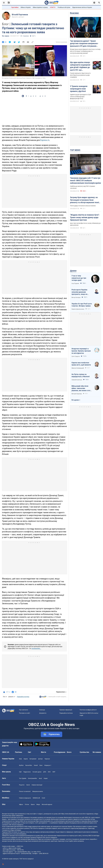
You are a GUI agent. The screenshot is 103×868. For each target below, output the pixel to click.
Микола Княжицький (78, 368)
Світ (30, 752)
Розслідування (60, 752)
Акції (40, 778)
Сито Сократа (76, 356)
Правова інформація (66, 710)
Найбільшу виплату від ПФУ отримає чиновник (83, 187)
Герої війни (15, 7)
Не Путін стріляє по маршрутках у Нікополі (81, 375)
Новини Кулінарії (37, 785)
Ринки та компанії (25, 791)
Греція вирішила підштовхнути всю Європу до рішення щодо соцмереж (80, 75)
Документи (43, 713)
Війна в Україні (26, 7)
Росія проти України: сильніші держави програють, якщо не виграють (80, 292)
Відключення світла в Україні (82, 7)
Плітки (27, 804)
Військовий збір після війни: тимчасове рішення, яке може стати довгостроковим (81, 388)
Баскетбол (29, 765)
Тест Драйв (23, 778)
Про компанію (24, 710)
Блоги (69, 752)
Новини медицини (25, 798)
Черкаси (47, 759)
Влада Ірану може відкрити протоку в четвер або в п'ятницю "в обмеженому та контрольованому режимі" (85, 51)
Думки (73, 271)
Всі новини (97, 752)
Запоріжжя (33, 759)
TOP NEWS (75, 150)
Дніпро (40, 759)
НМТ (54, 772)
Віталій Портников (20, 15)
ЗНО (49, 772)
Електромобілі (32, 778)
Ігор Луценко (75, 283)
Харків (26, 759)
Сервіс (46, 778)
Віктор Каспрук (76, 297)
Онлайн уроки (37, 772)
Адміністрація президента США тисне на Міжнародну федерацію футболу (80, 97)
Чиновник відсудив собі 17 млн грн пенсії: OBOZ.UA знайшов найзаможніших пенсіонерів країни (85, 181)
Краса (33, 804)
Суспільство (84, 752)
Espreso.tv (45, 140)
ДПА (45, 772)
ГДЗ (20, 772)
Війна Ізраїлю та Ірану (40, 7)
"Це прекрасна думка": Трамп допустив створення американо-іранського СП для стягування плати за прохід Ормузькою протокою (84, 44)
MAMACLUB (36, 798)
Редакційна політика (23, 697)
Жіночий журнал (47, 804)
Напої (28, 785)
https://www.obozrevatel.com (70, 814)
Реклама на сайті (25, 713)
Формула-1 (48, 765)
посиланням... (36, 648)
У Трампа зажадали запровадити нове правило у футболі (79, 89)
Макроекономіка (38, 791)
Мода (38, 804)
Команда (42, 710)
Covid (43, 798)
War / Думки (6, 36)
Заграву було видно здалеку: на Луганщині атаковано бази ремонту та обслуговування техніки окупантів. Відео (85, 200)
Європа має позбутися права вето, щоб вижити (81, 364)
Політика (19, 752)
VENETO (53, 7)
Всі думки (75, 400)
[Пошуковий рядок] (99, 3)
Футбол (21, 765)
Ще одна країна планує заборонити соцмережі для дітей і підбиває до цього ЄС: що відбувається (80, 66)
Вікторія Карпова (77, 394)
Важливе (74, 13)
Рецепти (22, 785)
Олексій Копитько (77, 380)
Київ (20, 759)
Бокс (41, 765)
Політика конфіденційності (88, 710)
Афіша (21, 804)
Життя (43, 752)
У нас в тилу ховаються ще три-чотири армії (79, 278)
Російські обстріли (64, 7)
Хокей (36, 765)
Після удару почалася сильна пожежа (83, 206)
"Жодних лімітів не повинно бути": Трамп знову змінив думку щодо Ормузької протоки (85, 217)
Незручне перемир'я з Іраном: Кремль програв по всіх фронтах (81, 351)
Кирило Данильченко (78, 309)
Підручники (27, 772)
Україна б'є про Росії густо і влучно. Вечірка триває (82, 305)
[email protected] (26, 853)
